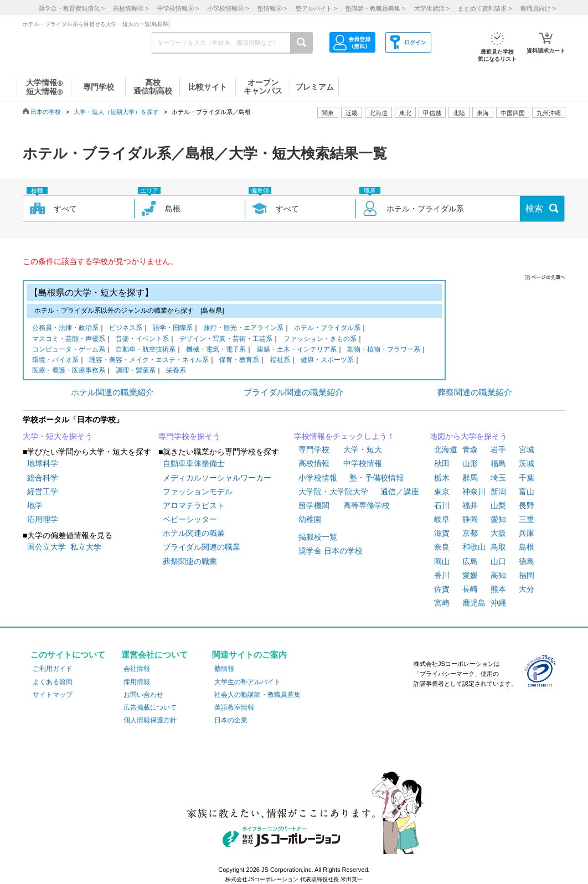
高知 (498, 575)
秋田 (442, 463)
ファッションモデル (198, 492)
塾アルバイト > (316, 8)
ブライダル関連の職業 (202, 547)
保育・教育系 (239, 361)
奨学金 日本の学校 (331, 551)
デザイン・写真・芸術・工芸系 (226, 340)
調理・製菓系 (136, 371)
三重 (527, 519)
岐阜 (442, 519)
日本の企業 (231, 720)
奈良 (442, 547)
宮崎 (442, 603)
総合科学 (43, 478)
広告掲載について (150, 707)
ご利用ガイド (53, 669)
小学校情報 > (228, 8)
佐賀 (442, 589)
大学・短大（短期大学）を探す (116, 112)
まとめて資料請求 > (485, 8)
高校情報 (314, 463)
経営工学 (43, 492)
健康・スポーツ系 (327, 361)
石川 (442, 505)
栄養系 (176, 371)
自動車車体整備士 (194, 463)
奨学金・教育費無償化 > (72, 8)
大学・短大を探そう (58, 436)
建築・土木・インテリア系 (297, 350)
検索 (534, 208)
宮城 (527, 449)
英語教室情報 (234, 707)
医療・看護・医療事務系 (69, 371)
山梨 (498, 505)
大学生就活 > (432, 8)
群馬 (470, 478)
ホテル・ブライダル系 (327, 329)
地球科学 (43, 463)
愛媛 (470, 575)
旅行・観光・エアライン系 (244, 329)
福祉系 (280, 361)
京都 (470, 533)
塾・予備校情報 (376, 478)
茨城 (527, 463)
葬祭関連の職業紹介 (475, 392)
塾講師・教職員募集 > (375, 8)
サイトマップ (53, 695)
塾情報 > (272, 8)
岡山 (442, 561)
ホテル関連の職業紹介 (112, 392)
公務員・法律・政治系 (65, 329)
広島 (470, 561)
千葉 (527, 478)
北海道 (378, 113)
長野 (527, 505)
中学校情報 (363, 463)
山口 (498, 561)
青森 (470, 449)
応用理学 (43, 519)
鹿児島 (474, 603)
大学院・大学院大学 (333, 492)
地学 (35, 505)
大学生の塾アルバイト (247, 682)
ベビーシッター (190, 519)
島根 (527, 547)
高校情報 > (131, 8)
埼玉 (498, 478)
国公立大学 (47, 547)
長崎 (470, 589)
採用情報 (137, 682)
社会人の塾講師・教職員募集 (257, 695)
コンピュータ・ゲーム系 (69, 350)
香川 (442, 575)
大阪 (498, 533)
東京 (442, 492)
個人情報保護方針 (150, 720)
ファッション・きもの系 (320, 340)
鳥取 (498, 547)
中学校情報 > (178, 8)
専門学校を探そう (189, 436)
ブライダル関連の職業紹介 (293, 392)
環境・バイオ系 (55, 361)
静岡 (470, 519)
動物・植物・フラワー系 (384, 350)
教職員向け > (538, 8)
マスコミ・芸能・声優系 (69, 340)
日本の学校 (46, 112)
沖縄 (498, 603)
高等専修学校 (367, 505)
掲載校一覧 (318, 537)
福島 (498, 463)
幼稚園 (310, 519)
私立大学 (86, 547)
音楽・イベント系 (142, 340)
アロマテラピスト (194, 505)
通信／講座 (400, 492)
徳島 (527, 561)
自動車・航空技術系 (146, 350)
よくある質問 (53, 682)
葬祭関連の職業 (190, 561)
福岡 (527, 575)
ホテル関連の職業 (194, 533)
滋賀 (442, 533)
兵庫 (527, 533)
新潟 (498, 492)
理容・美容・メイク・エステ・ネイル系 (149, 361)
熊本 (498, 589)
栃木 (442, 478)
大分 (527, 589)
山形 (470, 463)
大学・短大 (363, 449)
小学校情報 (318, 478)
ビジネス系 (126, 329)
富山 (527, 492)
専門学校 (314, 449)
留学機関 (314, 505)
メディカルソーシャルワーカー (217, 478)
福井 (470, 505)
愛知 (498, 519)
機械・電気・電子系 (216, 350)
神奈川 (474, 492)
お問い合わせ (143, 695)
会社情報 (137, 669)
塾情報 (224, 669)
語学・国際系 (173, 329)
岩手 (498, 449)
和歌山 (474, 547)
